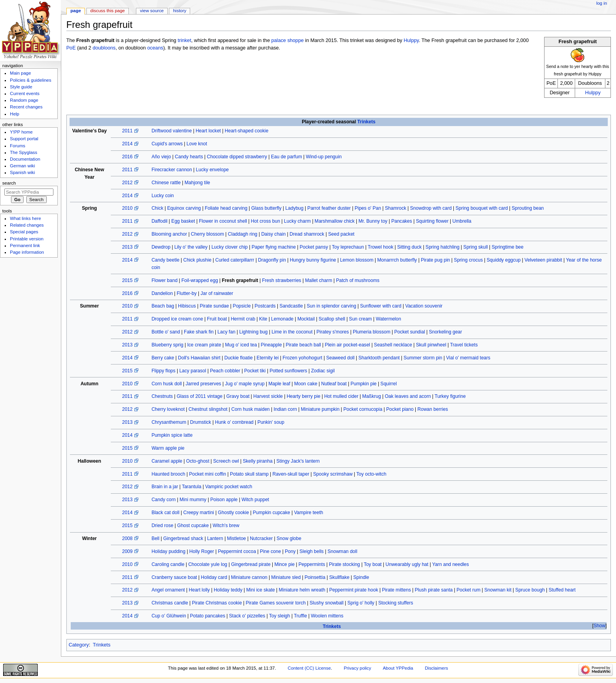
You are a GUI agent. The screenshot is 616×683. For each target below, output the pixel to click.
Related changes (27, 225)
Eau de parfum (287, 157)
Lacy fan (227, 332)
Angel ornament (168, 590)
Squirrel (389, 384)
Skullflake (339, 577)
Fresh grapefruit (240, 280)
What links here (25, 218)
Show (599, 626)
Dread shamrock (307, 234)
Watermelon (388, 319)
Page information (27, 252)
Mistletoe (236, 538)
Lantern (215, 538)
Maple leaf (279, 384)
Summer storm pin (423, 358)
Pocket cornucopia (363, 409)
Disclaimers (436, 668)
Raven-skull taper (291, 474)
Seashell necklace (393, 345)
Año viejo (161, 157)
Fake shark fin (199, 332)
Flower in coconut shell (223, 221)
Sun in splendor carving (332, 306)
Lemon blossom (357, 260)
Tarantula (192, 487)
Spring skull (475, 247)
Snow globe (289, 538)
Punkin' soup (271, 422)
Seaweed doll (340, 358)
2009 (127, 551)
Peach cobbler (225, 371)
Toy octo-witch (371, 474)
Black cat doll (166, 513)
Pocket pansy (314, 247)
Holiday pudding (169, 551)
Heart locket (208, 131)
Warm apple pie (168, 448)
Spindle (361, 577)
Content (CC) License (309, 668)
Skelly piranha (258, 461)
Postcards (265, 306)
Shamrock (396, 208)
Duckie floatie (238, 358)
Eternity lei (268, 358)
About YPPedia (398, 668)
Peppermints (312, 564)
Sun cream (360, 319)
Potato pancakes (207, 616)
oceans (155, 48)
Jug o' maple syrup (245, 384)
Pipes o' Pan (368, 208)
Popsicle (242, 306)
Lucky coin (163, 196)
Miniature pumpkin (320, 409)
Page (76, 11)
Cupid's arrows (167, 144)
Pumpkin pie (363, 384)
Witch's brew (226, 526)
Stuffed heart (562, 590)
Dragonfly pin (272, 260)
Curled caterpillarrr (235, 260)
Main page (20, 73)
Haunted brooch (169, 474)
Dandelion (162, 293)
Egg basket (183, 221)
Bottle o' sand (166, 332)
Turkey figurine (450, 396)
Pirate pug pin (435, 260)
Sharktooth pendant (379, 358)
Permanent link (25, 245)
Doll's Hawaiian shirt (199, 358)
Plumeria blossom (372, 332)
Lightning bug (253, 332)
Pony (290, 551)
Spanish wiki (22, 172)
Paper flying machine (274, 247)
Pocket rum (468, 590)
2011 (127, 131)
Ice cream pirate (204, 345)
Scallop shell (332, 319)
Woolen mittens (327, 616)
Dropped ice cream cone (177, 319)
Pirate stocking (344, 564)
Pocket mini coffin (207, 474)
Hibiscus (187, 306)
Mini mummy (193, 500)
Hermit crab (243, 319)
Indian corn (285, 409)
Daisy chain (273, 234)
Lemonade (282, 319)
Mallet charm (318, 280)
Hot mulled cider (341, 396)
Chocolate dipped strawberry (237, 157)
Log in (602, 3)
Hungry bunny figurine (313, 260)
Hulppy (593, 93)
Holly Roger (202, 551)
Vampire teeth (308, 513)
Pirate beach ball (303, 345)
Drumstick (201, 422)
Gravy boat (238, 396)
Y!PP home (21, 132)
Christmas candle (170, 603)
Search (9, 183)
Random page (24, 100)
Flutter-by (187, 293)
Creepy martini (198, 513)
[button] (599, 626)
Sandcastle (291, 306)
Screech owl (226, 461)
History (180, 11)
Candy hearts (189, 157)
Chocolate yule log (208, 564)
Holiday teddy (228, 590)
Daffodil (160, 221)
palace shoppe (288, 40)
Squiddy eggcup (504, 260)
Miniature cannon (249, 577)
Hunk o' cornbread (234, 422)
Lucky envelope (213, 170)
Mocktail (306, 319)
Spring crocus (468, 260)
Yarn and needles (451, 564)
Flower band (165, 280)
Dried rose (163, 526)
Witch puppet (255, 500)
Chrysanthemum (169, 422)
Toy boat (373, 564)
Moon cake (306, 384)
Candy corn (164, 500)
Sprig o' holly (361, 603)
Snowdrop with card (431, 208)
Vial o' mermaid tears (468, 358)
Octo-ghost (198, 461)
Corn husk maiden (251, 409)
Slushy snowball (326, 603)
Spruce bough (530, 590)
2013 (127, 247)
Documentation (25, 159)
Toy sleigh (280, 616)
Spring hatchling (442, 247)
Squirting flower (432, 221)
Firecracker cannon (172, 170)
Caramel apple (167, 461)
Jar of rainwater (217, 293)
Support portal (24, 139)
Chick (158, 208)
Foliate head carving (226, 208)
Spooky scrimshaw (333, 474)
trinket (184, 40)
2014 (127, 144)
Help (15, 114)
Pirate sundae (214, 306)
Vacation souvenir (424, 306)
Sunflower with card (381, 306)
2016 (127, 157)
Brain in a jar (165, 487)
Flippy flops (164, 371)
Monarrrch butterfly (397, 260)
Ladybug (294, 208)
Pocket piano (400, 409)
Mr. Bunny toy (373, 221)
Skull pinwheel (431, 345)
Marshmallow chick (335, 221)
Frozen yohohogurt (302, 358)
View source (152, 11)
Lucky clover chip (229, 247)
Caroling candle (168, 564)
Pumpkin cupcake (271, 513)
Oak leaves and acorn (408, 396)
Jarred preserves (203, 384)
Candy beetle (166, 260)
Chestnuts (162, 396)
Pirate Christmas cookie (217, 603)
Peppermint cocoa (237, 551)
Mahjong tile (197, 183)
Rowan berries (433, 409)
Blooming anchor (169, 234)
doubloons (104, 48)
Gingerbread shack (183, 538)
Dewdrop (161, 247)
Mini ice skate (261, 590)
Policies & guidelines (30, 80)
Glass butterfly (266, 208)
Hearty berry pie (304, 396)
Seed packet (341, 234)
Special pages (24, 232)
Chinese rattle (166, 183)
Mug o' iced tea (241, 345)
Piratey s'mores (333, 332)
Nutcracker (261, 538)
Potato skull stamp (249, 474)
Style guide (21, 87)
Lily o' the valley (191, 247)
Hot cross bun (266, 221)
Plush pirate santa (434, 590)
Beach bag (163, 306)
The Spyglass (23, 152)
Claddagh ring (243, 234)
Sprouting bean (528, 208)
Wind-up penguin (324, 157)
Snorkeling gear (445, 332)
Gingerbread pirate (251, 564)
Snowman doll (343, 551)
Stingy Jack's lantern (298, 461)
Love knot (197, 144)
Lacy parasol (192, 371)
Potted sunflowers (288, 371)
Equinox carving (184, 208)
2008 (127, 538)
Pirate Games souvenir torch (276, 603)
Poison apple (224, 500)
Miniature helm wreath (302, 590)
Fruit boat (217, 319)
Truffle (300, 616)
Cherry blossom (207, 234)
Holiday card (214, 577)
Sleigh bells (312, 551)
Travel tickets (464, 345)
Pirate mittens (396, 590)
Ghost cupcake (193, 526)
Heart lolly (200, 590)
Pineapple (271, 345)
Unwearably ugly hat (407, 564)
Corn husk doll (167, 384)
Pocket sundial (410, 332)
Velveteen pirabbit (543, 260)
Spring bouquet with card (481, 208)
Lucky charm (297, 221)
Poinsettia (315, 577)
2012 (127, 183)
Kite (263, 319)
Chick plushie (197, 260)
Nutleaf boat (334, 384)
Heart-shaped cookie (247, 131)
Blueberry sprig (168, 345)
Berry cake (163, 358)
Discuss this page (108, 11)
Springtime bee (507, 247)
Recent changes (26, 107)
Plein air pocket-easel (347, 345)
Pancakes (402, 221)
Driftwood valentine (172, 131)
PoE (71, 48)
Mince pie (284, 564)
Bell (156, 538)
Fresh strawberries (282, 280)
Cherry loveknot (168, 409)
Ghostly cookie (234, 513)
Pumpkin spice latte (172, 435)
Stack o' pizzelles (247, 616)
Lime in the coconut (292, 332)
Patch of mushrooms (357, 280)
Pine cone (271, 551)
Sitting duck (409, 247)
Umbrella (462, 221)
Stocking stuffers (396, 603)
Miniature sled (286, 577)
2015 (127, 280)
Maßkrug (372, 396)
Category (79, 645)
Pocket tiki (255, 371)
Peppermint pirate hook (354, 590)
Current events (25, 93)
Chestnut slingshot (208, 409)
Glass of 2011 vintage (200, 396)
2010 (127, 208)
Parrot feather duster (329, 208)
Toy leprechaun (348, 247)
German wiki (22, 166)
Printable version (27, 239)
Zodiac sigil (323, 371)
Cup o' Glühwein (169, 616)
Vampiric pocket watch (229, 487)
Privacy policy (357, 668)
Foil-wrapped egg (200, 280)
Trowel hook (380, 247)
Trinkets (367, 122)
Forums (17, 146)
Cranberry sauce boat (174, 577)
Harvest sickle (268, 396)
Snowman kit (498, 590)
